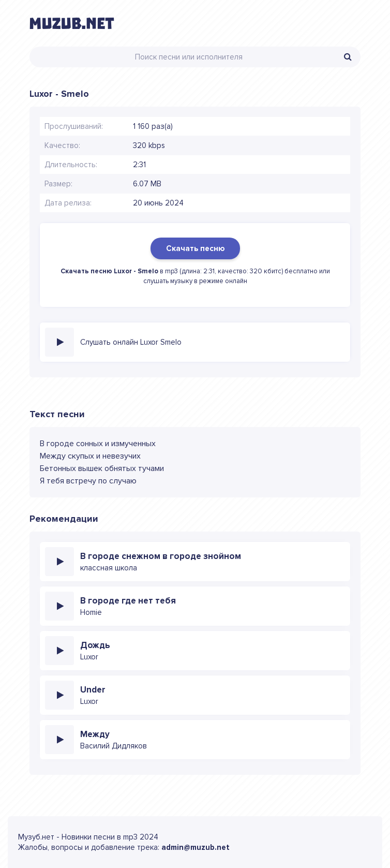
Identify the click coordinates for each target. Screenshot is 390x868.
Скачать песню (195, 248)
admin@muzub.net (196, 847)
